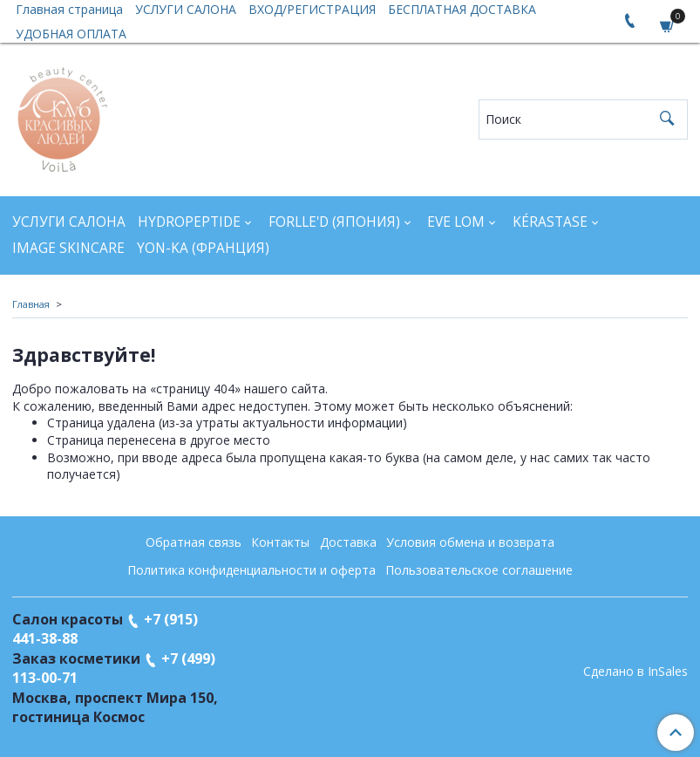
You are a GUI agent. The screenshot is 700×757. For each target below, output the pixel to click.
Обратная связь (194, 542)
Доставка (348, 542)
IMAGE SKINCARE (68, 248)
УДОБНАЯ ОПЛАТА (71, 34)
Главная (31, 304)
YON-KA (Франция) (203, 248)
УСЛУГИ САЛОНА (69, 222)
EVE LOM (456, 222)
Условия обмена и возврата (470, 542)
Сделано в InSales (635, 672)
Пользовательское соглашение (479, 570)
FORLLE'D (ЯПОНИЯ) (334, 222)
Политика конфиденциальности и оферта (251, 570)
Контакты (280, 542)
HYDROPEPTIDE (189, 222)
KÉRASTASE (550, 222)
